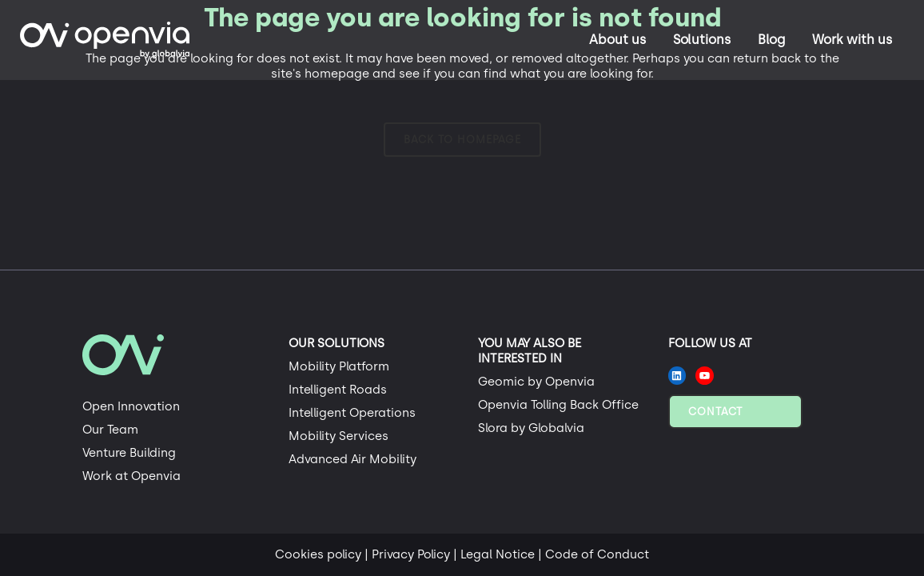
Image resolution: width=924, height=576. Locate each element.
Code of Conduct (597, 554)
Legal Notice (498, 554)
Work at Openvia (131, 476)
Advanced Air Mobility (352, 459)
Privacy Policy (411, 554)
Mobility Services (339, 436)
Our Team (110, 430)
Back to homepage (462, 140)
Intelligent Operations (352, 413)
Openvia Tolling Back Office (558, 405)
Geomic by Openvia (536, 382)
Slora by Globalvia (531, 428)
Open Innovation (131, 406)
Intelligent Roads (338, 390)
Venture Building (129, 453)
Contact (715, 412)
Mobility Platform (339, 366)
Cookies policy (318, 554)
